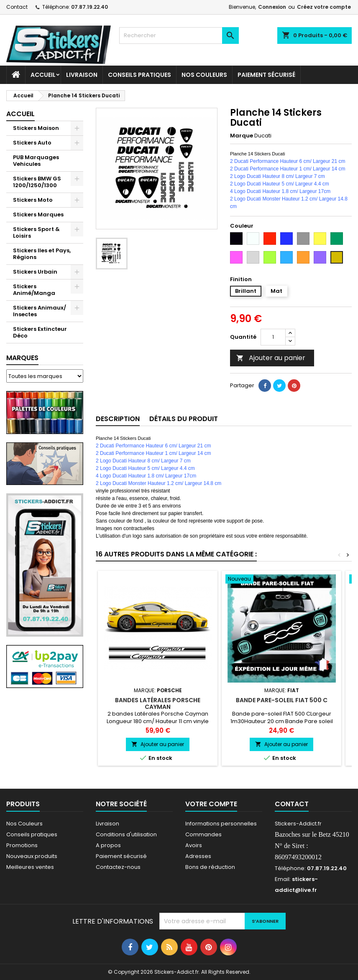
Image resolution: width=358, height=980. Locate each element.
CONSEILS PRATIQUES (139, 75)
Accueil (43, 75)
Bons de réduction (210, 867)
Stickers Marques (38, 215)
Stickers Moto (33, 200)
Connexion (272, 7)
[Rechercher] (179, 36)
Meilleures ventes (30, 867)
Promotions (22, 845)
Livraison (82, 75)
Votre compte (211, 804)
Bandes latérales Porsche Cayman (158, 703)
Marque (242, 136)
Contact (17, 7)
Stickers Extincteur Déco (40, 332)
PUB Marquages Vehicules (36, 161)
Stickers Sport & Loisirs (36, 232)
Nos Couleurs (204, 75)
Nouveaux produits (32, 856)
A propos (108, 845)
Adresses (198, 856)
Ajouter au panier (271, 358)
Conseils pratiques (32, 834)
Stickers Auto (32, 143)
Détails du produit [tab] (184, 419)
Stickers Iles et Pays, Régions (42, 254)
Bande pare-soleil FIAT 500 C (282, 700)
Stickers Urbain (35, 272)
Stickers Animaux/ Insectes (40, 311)
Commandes (203, 834)
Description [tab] (118, 419)
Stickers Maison (36, 128)
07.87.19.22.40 (89, 7)
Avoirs (194, 845)
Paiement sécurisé (266, 75)
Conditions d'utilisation (126, 834)
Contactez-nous (118, 867)
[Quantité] (273, 337)
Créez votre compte (324, 7)
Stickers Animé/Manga (34, 290)
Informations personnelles (221, 824)
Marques (22, 358)
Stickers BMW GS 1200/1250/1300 (37, 182)
